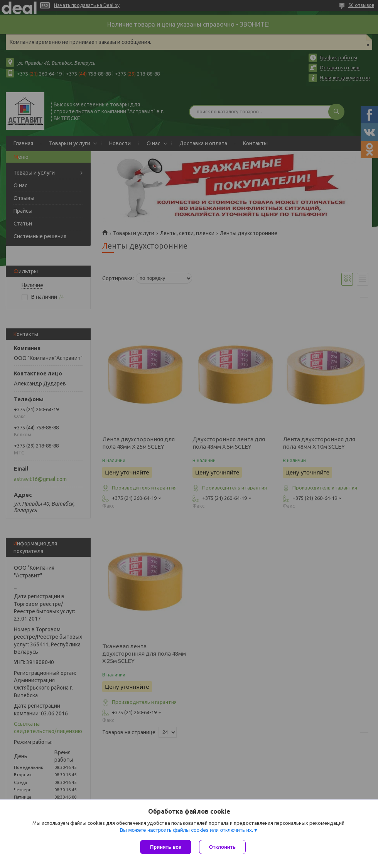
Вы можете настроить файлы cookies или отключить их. (186, 830)
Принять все (166, 847)
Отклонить (222, 847)
